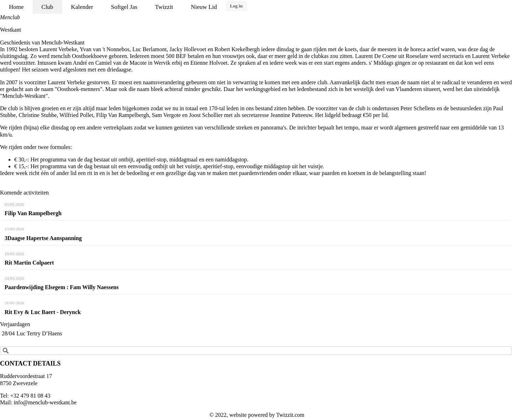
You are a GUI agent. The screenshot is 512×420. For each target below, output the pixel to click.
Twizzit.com (290, 415)
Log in (236, 6)
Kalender (82, 7)
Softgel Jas (124, 7)
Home (16, 7)
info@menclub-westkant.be (45, 402)
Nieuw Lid (204, 7)
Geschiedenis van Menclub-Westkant (42, 42)
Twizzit (164, 7)
